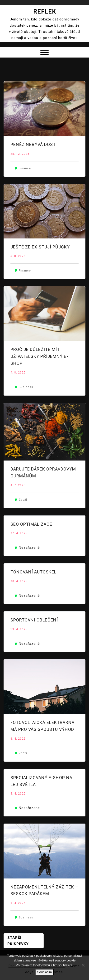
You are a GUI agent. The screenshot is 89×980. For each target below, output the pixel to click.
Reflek (45, 12)
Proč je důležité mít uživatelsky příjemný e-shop (39, 356)
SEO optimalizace (31, 524)
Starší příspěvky (18, 941)
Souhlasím (44, 972)
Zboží (23, 500)
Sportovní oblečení (34, 620)
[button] (44, 53)
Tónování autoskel (33, 572)
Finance (25, 168)
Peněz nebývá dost (33, 144)
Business (26, 387)
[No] (83, 965)
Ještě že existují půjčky (40, 247)
